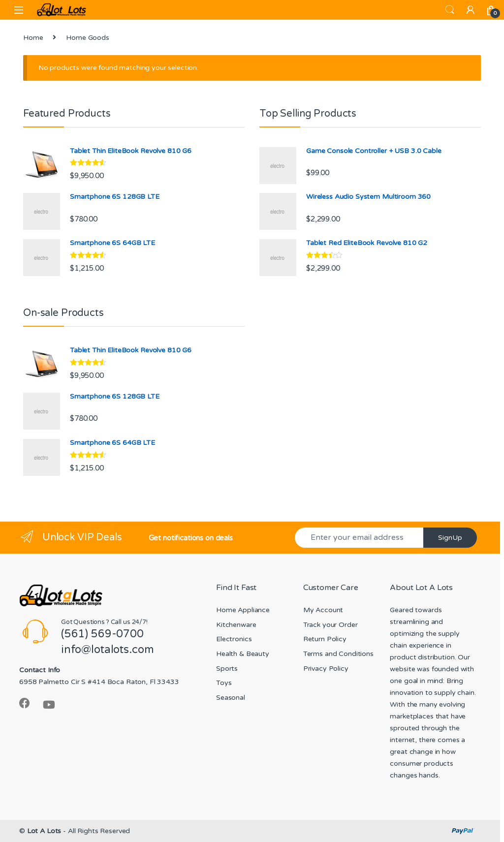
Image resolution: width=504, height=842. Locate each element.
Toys (224, 683)
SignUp (450, 538)
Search (450, 10)
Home (33, 38)
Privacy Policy (326, 669)
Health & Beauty (243, 654)
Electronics (234, 639)
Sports (227, 669)
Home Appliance (243, 610)
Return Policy (325, 639)
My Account (323, 610)
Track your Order (331, 625)
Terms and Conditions (338, 654)
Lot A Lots (44, 831)
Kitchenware (236, 625)
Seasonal (231, 698)
